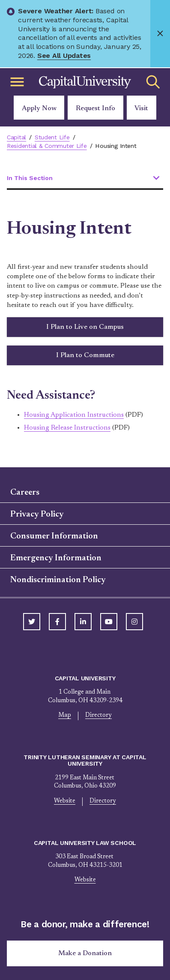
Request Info (95, 108)
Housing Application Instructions (74, 415)
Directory (98, 715)
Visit (141, 108)
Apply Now (39, 108)
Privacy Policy (37, 514)
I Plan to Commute (85, 355)
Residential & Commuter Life (47, 146)
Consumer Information (54, 536)
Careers (25, 493)
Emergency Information (56, 558)
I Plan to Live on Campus (85, 327)
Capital (16, 137)
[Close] (160, 34)
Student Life (52, 137)
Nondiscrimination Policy (58, 580)
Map (65, 715)
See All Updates (64, 56)
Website (65, 801)
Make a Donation (85, 953)
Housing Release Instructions (67, 428)
